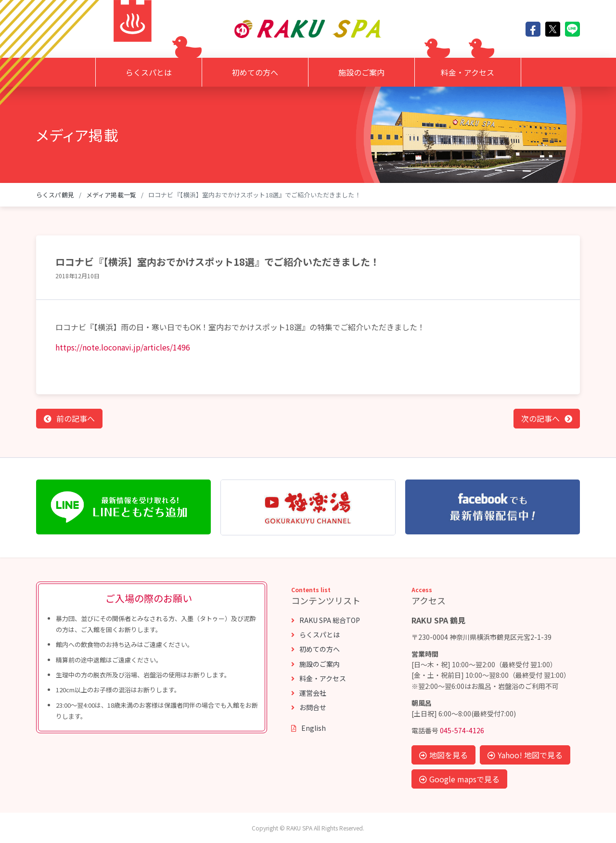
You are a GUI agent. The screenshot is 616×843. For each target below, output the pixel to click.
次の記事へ (540, 418)
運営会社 (309, 693)
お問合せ (309, 707)
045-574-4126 (462, 730)
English (308, 728)
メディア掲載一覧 (111, 195)
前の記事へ (76, 418)
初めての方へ (255, 72)
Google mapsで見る (459, 779)
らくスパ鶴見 (55, 195)
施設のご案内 (361, 72)
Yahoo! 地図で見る (525, 755)
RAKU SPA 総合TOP (326, 620)
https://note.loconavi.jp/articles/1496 (123, 347)
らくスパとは (149, 72)
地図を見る (443, 755)
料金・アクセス (468, 72)
